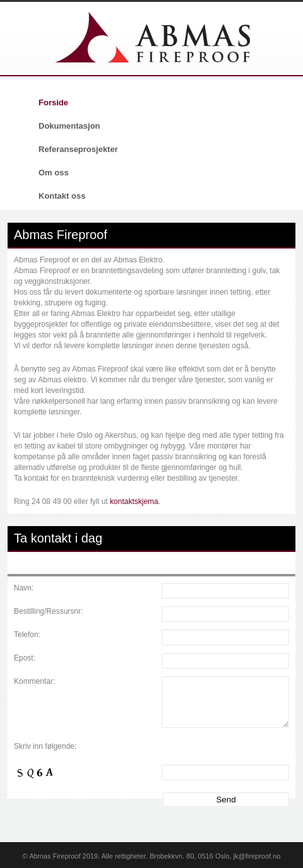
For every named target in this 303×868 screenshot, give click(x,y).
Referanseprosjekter (78, 149)
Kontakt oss (62, 196)
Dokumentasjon (69, 126)
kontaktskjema (134, 501)
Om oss (54, 173)
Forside (53, 103)
